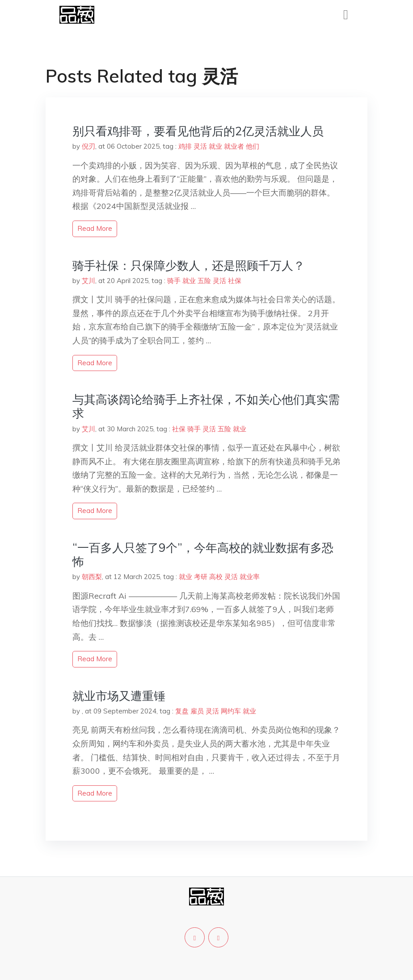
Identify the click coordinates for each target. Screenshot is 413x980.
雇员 (197, 711)
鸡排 (185, 146)
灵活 (200, 146)
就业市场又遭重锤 (119, 696)
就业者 (234, 146)
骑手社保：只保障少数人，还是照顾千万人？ (189, 265)
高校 (216, 577)
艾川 (88, 281)
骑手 (174, 281)
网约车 (231, 711)
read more (95, 228)
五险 (204, 281)
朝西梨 (92, 577)
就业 (215, 146)
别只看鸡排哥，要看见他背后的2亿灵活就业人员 (198, 131)
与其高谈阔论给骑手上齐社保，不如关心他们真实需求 (206, 406)
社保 (235, 281)
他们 (253, 146)
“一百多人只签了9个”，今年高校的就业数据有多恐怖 (203, 555)
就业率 (250, 577)
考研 (201, 577)
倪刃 (88, 146)
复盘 (182, 711)
